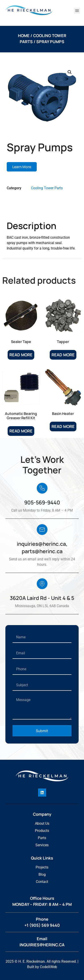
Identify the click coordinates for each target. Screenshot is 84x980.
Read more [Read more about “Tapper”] (63, 355)
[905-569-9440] (42, 488)
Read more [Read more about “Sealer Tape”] (21, 355)
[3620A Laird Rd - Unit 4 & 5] (42, 584)
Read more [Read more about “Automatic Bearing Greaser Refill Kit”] (21, 431)
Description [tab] (24, 209)
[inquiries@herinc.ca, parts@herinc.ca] (42, 530)
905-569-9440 (42, 502)
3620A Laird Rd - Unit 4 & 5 (42, 598)
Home (24, 36)
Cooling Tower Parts (47, 188)
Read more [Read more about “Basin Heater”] (63, 426)
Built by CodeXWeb (42, 967)
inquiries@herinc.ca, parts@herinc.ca (42, 547)
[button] (77, 11)
